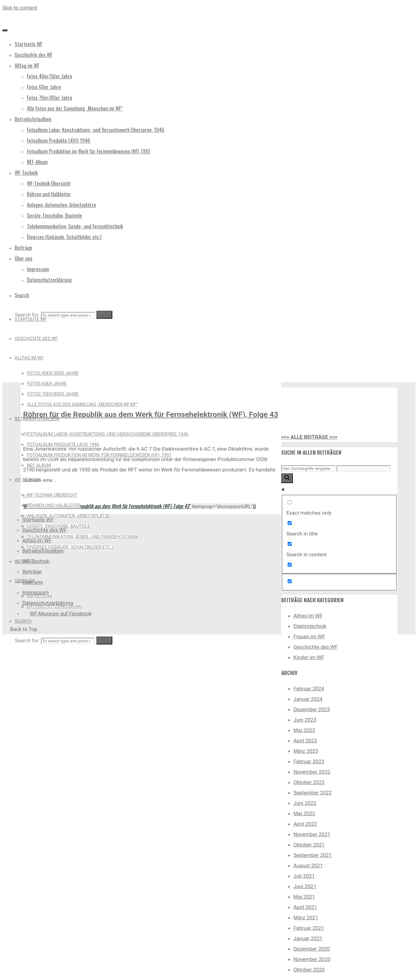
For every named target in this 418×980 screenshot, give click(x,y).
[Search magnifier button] (287, 478)
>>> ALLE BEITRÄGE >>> (309, 437)
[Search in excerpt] (290, 565)
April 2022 (305, 824)
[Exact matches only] (290, 502)
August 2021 (308, 865)
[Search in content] (290, 544)
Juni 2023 (305, 720)
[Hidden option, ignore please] (290, 581)
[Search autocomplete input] (364, 469)
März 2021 (306, 918)
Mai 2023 (304, 730)
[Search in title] (290, 523)
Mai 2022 (304, 813)
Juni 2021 (305, 886)
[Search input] (308, 469)
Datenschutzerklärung (48, 603)
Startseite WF (38, 520)
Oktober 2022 (309, 782)
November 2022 (312, 772)
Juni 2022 (305, 803)
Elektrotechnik (310, 626)
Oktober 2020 (309, 970)
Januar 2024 (308, 699)
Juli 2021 (304, 876)
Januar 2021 (308, 938)
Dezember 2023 (312, 709)
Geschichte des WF (316, 647)
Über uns (33, 582)
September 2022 (313, 793)
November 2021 (312, 834)
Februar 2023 (309, 761)
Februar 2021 (309, 928)
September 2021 (313, 855)
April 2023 (305, 741)
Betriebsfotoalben (43, 551)
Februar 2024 (309, 689)
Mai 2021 (304, 897)
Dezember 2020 (312, 949)
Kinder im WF (309, 657)
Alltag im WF (308, 616)
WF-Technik (36, 561)
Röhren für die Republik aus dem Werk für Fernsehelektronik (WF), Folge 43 (151, 414)
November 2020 (312, 959)
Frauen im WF (309, 636)
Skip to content (20, 8)
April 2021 (305, 907)
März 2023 (306, 751)
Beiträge (32, 572)
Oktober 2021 (309, 845)
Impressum (35, 592)
